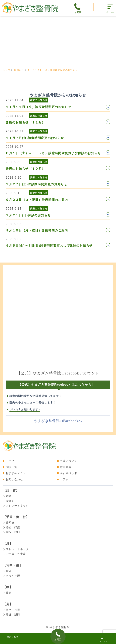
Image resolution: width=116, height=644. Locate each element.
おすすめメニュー (17, 473)
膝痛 (7, 591)
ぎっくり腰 (12, 574)
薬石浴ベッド (69, 473)
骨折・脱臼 (12, 531)
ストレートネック (16, 505)
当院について (69, 461)
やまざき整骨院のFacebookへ (58, 421)
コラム (64, 479)
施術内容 (66, 467)
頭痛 (7, 496)
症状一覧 (11, 467)
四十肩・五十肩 (14, 553)
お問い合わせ (14, 479)
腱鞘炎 (9, 522)
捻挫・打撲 (12, 527)
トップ (10, 461)
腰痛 (7, 569)
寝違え (9, 501)
